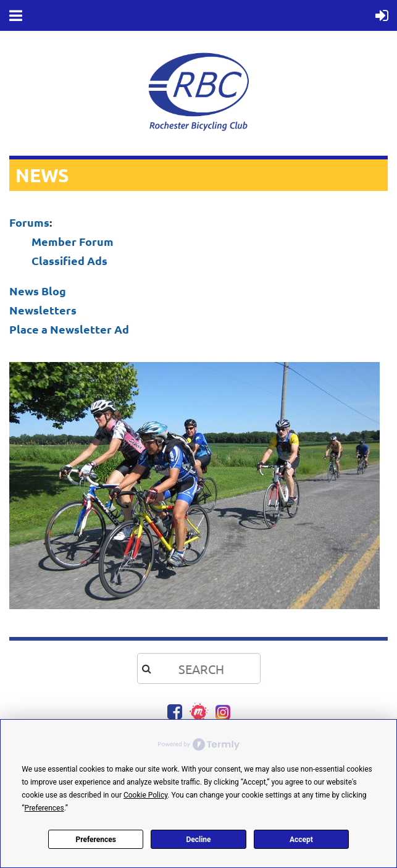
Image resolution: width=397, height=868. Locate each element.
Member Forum (73, 241)
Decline (198, 840)
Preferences (96, 840)
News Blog (38, 291)
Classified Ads (69, 260)
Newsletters (43, 310)
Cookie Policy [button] (145, 795)
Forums (29, 222)
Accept (301, 840)
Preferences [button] (44, 808)
